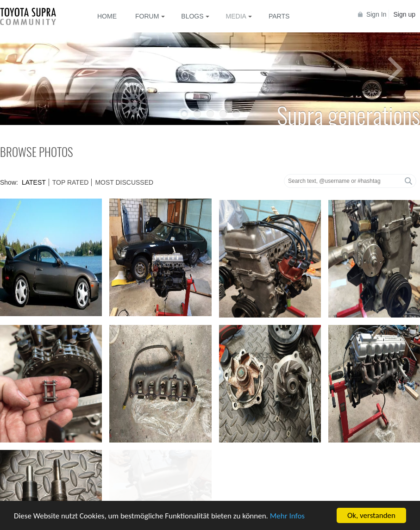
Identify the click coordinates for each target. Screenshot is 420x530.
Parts (279, 16)
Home (107, 16)
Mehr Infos (287, 516)
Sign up (404, 14)
